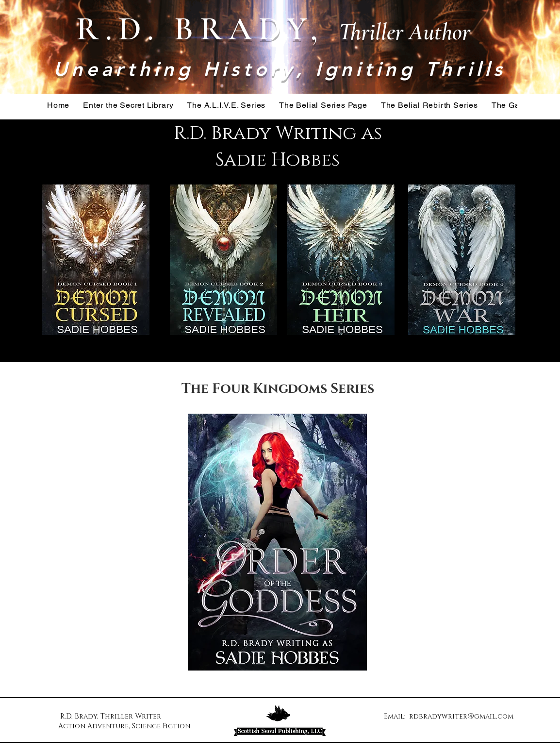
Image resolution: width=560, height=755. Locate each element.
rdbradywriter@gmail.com (461, 716)
